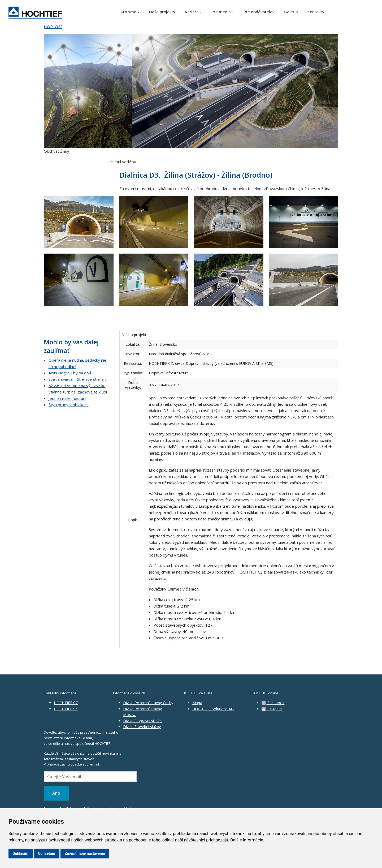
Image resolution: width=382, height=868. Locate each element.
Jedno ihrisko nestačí (67, 398)
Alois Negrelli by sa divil (70, 373)
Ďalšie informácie (247, 840)
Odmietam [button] (47, 853)
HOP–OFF (53, 27)
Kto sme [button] (129, 12)
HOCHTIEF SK (66, 709)
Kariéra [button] (192, 12)
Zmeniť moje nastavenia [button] (85, 853)
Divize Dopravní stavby (143, 721)
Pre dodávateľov (259, 12)
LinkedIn (272, 709)
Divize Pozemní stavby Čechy (148, 703)
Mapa (197, 703)
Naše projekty (162, 12)
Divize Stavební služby (142, 727)
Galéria (291, 12)
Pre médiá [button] (221, 12)
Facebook (273, 703)
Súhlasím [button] (21, 853)
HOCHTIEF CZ (66, 703)
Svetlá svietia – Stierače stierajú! (78, 379)
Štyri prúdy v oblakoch (69, 405)
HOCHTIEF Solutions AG (213, 709)
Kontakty (316, 12)
